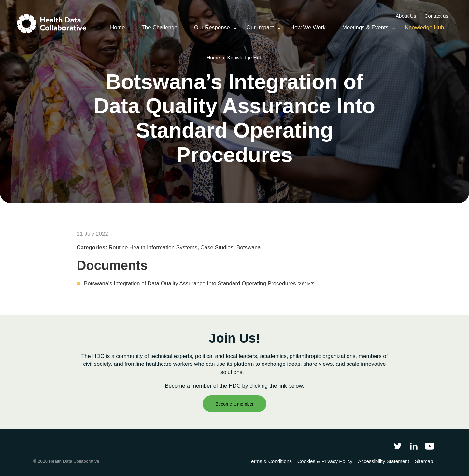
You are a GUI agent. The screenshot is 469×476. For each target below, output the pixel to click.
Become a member (234, 404)
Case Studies (217, 248)
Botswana (249, 248)
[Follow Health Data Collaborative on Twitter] (398, 446)
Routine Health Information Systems (153, 248)
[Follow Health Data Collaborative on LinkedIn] (413, 446)
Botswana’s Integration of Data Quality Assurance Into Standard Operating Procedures (190, 283)
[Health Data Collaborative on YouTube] (430, 446)
